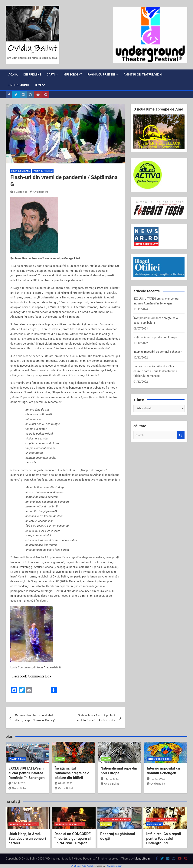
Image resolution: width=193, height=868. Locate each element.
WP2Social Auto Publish (82, 866)
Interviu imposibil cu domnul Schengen (158, 352)
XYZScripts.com (114, 866)
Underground (19, 85)
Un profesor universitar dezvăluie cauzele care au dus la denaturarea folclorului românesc (155, 371)
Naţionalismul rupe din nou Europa (155, 337)
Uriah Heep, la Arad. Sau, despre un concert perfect (27, 838)
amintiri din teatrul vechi (24, 824)
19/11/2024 (17, 783)
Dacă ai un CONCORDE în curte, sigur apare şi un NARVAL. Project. (73, 838)
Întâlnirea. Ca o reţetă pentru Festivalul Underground (164, 838)
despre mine (32, 75)
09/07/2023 (64, 783)
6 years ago (19, 192)
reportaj (106, 824)
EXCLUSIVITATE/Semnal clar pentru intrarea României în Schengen (27, 773)
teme (38, 85)
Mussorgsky (73, 75)
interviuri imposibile (159, 759)
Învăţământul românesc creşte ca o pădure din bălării (72, 773)
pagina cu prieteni (101, 75)
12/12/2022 (156, 779)
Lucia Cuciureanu (21, 171)
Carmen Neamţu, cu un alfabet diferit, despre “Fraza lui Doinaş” (35, 718)
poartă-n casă (17, 759)
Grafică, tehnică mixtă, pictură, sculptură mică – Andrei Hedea (96, 718)
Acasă (13, 75)
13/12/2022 (110, 779)
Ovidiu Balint (39, 192)
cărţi (51, 75)
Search (181, 435)
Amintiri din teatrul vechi (143, 75)
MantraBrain (142, 859)
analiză (60, 759)
